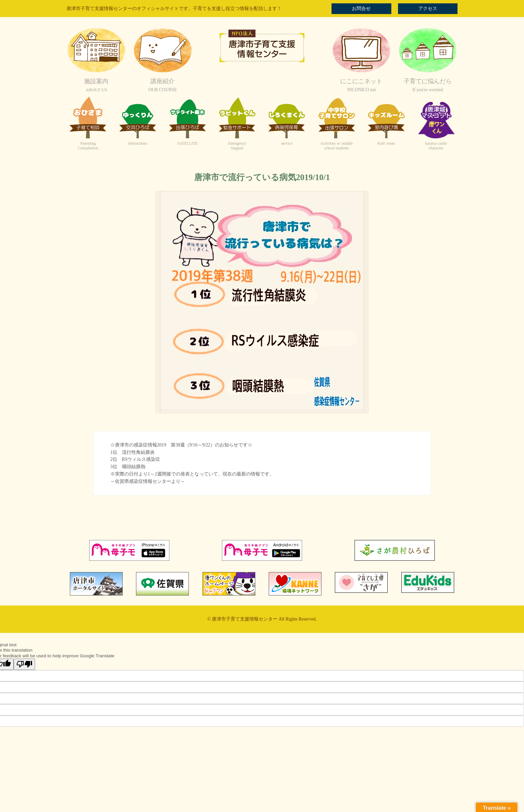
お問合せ (361, 9)
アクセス (428, 9)
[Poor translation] (24, 664)
